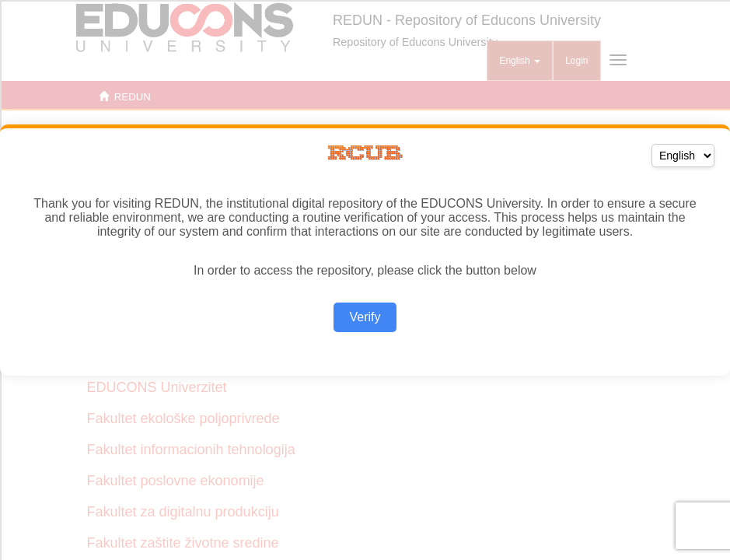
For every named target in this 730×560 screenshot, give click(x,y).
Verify (365, 317)
